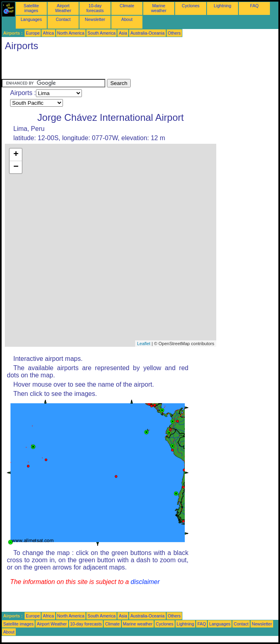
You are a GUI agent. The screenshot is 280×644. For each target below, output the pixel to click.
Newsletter (95, 19)
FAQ (254, 6)
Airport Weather (63, 8)
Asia (123, 33)
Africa (48, 33)
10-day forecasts (95, 8)
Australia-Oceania (147, 33)
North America (71, 33)
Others (174, 33)
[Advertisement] (96, 67)
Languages (31, 19)
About (127, 19)
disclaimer (145, 582)
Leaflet (144, 344)
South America (101, 33)
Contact (63, 19)
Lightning (223, 6)
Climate (127, 6)
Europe (33, 33)
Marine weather (159, 8)
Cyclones (191, 6)
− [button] (16, 167)
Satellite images (31, 8)
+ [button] (16, 155)
